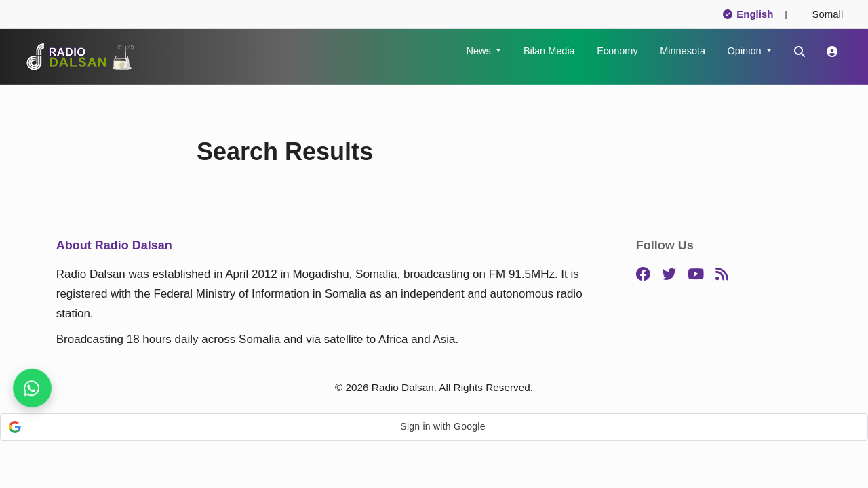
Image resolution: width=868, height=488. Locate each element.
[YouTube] (696, 275)
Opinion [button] (746, 51)
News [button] (479, 51)
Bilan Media (549, 51)
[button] (434, 427)
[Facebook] (643, 275)
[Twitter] (669, 275)
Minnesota (683, 51)
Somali (822, 14)
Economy (617, 51)
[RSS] (722, 275)
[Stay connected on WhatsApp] (32, 388)
